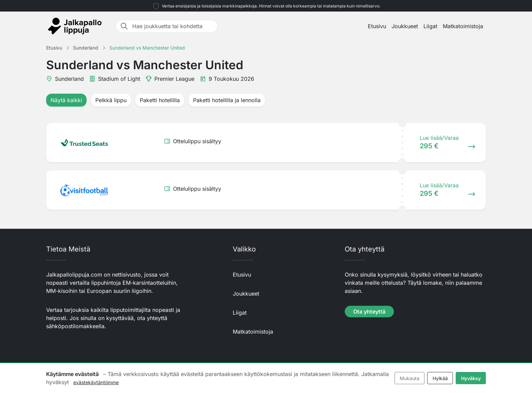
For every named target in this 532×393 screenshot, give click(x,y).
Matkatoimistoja (463, 26)
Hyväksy (471, 378)
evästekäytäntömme (96, 382)
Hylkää (440, 378)
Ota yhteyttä (369, 312)
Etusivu (377, 26)
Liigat (430, 26)
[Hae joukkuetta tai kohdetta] (173, 26)
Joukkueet (405, 26)
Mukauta (410, 378)
